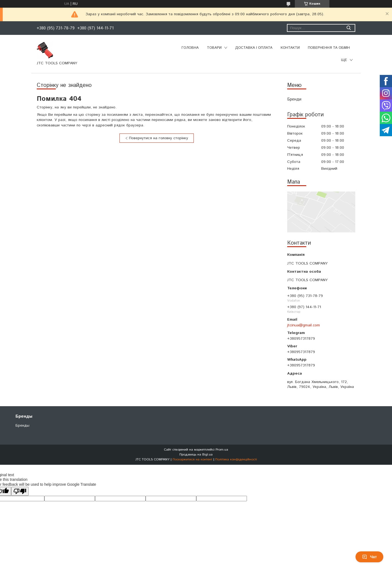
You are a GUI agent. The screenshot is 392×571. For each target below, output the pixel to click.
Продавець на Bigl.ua (196, 455)
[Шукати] (349, 28)
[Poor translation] (20, 491)
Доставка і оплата (254, 48)
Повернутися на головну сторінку (159, 138)
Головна (190, 48)
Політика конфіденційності (236, 459)
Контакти (290, 48)
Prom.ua (222, 450)
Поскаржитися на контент (192, 459)
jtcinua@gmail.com (304, 325)
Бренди (294, 99)
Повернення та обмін (329, 48)
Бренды (22, 426)
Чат (369, 557)
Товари (214, 48)
